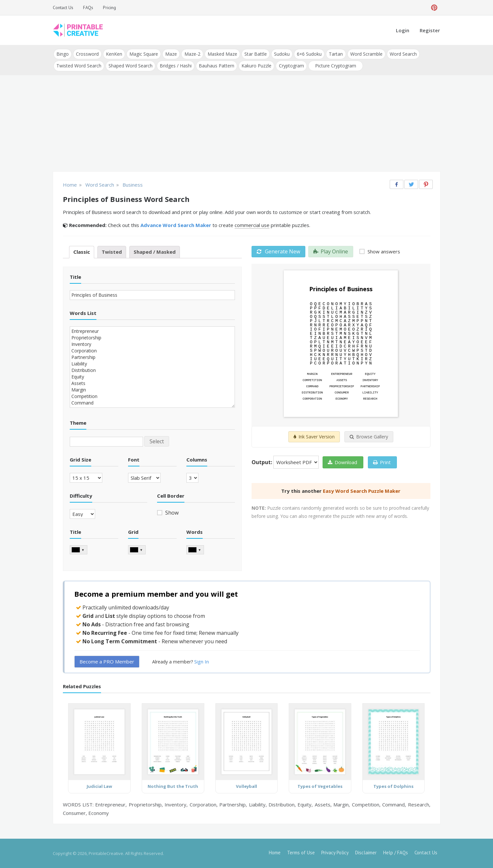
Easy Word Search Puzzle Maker (362, 491)
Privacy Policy (335, 853)
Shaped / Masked (155, 252)
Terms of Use (301, 853)
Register (430, 30)
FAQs (88, 7)
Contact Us (63, 7)
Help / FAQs (396, 853)
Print (382, 462)
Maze (171, 54)
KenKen (114, 54)
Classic (82, 252)
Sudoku (282, 54)
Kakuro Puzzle (256, 66)
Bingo (63, 54)
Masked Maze (222, 54)
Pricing (109, 7)
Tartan (335, 54)
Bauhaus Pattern (217, 66)
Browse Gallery (369, 437)
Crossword (87, 54)
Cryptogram (291, 66)
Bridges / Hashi (176, 66)
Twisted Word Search (79, 66)
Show (171, 513)
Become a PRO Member (107, 661)
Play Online (331, 251)
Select (157, 441)
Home (275, 853)
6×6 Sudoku (309, 54)
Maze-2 (192, 54)
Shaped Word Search (130, 66)
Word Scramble (366, 54)
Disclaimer (366, 853)
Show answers (383, 251)
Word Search (403, 54)
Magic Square (144, 54)
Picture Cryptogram (335, 66)
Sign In (202, 661)
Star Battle (255, 54)
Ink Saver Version (314, 437)
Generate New (278, 251)
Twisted (112, 252)
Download (342, 462)
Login (403, 30)
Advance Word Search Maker (176, 225)
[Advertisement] (247, 124)
